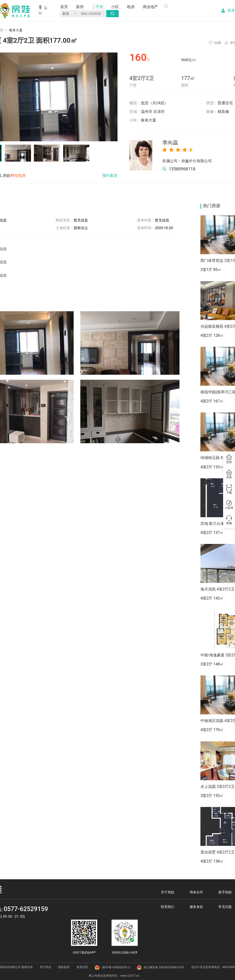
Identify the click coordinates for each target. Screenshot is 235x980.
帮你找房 (18, 176)
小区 (115, 7)
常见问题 (225, 907)
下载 (229, 490)
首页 (64, 7)
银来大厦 (148, 120)
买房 (229, 474)
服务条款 (196, 907)
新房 (80, 7)
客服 (229, 520)
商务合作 (196, 892)
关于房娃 (168, 892)
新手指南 (225, 892)
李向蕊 (170, 143)
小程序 (229, 505)
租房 (131, 7)
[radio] (165, 150)
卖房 (229, 459)
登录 (231, 11)
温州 (43, 10)
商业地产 (150, 7)
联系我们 (168, 907)
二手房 (97, 7)
